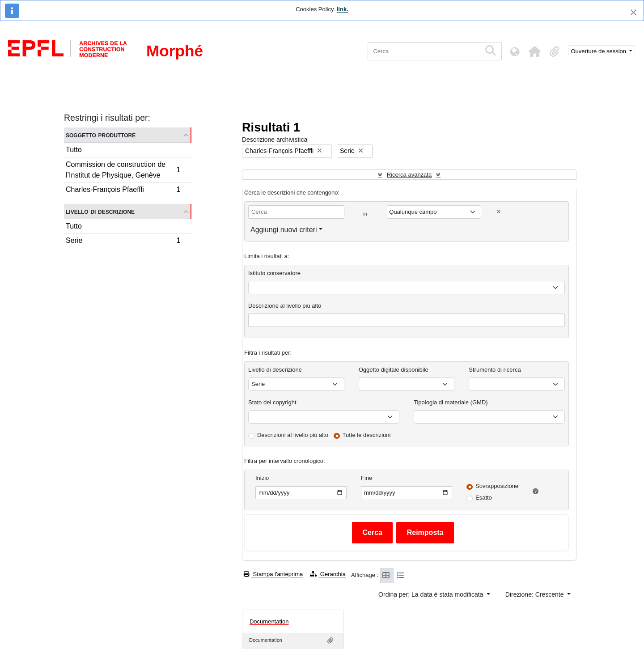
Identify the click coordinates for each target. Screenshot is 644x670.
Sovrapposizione (497, 486)
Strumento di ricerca (495, 370)
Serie (123, 242)
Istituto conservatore (274, 273)
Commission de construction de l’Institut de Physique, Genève (123, 170)
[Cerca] (424, 51)
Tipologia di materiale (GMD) (451, 402)
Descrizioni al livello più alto (293, 435)
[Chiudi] (633, 12)
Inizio (262, 478)
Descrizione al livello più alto (285, 306)
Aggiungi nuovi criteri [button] (284, 230)
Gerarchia (328, 574)
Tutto (74, 150)
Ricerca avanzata (409, 175)
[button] (535, 51)
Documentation (269, 621)
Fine (366, 478)
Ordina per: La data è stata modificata (432, 594)
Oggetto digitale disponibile (394, 370)
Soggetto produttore (101, 135)
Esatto (484, 498)
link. (343, 9)
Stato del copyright (272, 402)
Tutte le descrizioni (367, 435)
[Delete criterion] (499, 212)
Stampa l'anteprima (273, 574)
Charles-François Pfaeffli (123, 191)
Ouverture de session (600, 51)
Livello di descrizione (100, 211)
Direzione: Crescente (536, 594)
